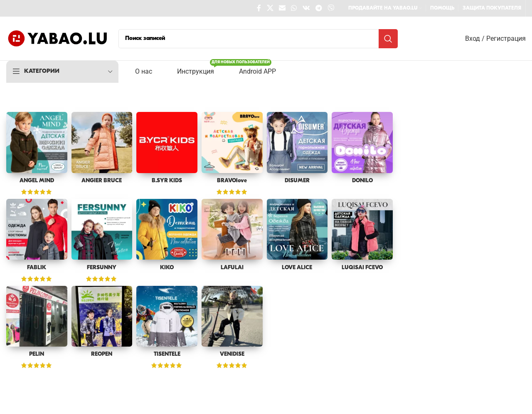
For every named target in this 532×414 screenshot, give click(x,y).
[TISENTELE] (167, 316)
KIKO (167, 268)
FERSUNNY (102, 268)
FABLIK (37, 268)
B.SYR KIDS (167, 181)
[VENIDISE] (232, 316)
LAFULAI (232, 268)
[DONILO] (362, 143)
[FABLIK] (37, 229)
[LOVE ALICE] (297, 229)
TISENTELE (167, 354)
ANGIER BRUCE (102, 181)
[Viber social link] (331, 8)
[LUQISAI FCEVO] (362, 229)
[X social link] (270, 8)
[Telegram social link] (319, 8)
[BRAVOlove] (232, 143)
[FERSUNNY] (102, 229)
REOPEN (102, 354)
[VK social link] (306, 8)
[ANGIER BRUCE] (102, 143)
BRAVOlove (232, 181)
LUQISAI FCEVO (362, 268)
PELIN (37, 354)
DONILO (362, 181)
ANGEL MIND (37, 181)
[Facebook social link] (259, 8)
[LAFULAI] (232, 229)
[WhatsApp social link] (294, 8)
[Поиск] (258, 39)
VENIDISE (232, 354)
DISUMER (297, 181)
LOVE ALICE (297, 268)
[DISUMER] (297, 143)
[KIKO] (167, 229)
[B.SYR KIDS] (167, 143)
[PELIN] (37, 316)
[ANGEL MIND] (37, 143)
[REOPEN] (102, 316)
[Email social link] (282, 8)
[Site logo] (58, 38)
